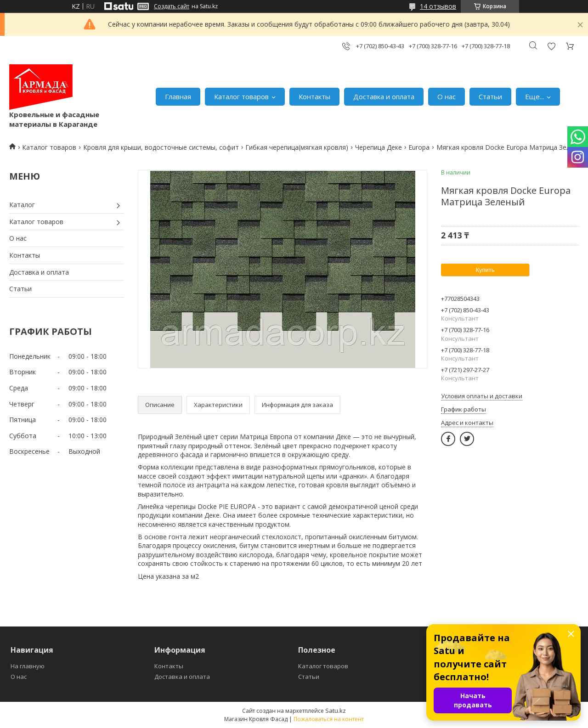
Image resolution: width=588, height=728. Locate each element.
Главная (178, 96)
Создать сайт (172, 6)
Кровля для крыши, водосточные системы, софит (161, 147)
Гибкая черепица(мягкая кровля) (297, 147)
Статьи (490, 96)
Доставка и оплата (384, 96)
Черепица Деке (379, 147)
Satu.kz (336, 711)
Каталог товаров (241, 96)
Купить (485, 270)
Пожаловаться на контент (329, 719)
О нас (447, 96)
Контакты (314, 96)
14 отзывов (438, 6)
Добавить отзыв (551, 46)
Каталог (22, 205)
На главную (28, 666)
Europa (419, 147)
